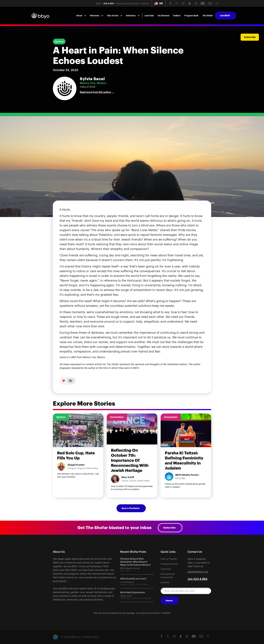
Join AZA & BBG (197, 579)
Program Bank (192, 16)
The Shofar (208, 16)
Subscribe (170, 528)
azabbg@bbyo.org (198, 572)
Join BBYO (225, 16)
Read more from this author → (97, 92)
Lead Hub (149, 16)
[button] (159, 3)
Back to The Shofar (131, 508)
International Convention (168, 576)
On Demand (163, 16)
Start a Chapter (169, 559)
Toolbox (177, 16)
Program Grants (169, 564)
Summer (165, 582)
